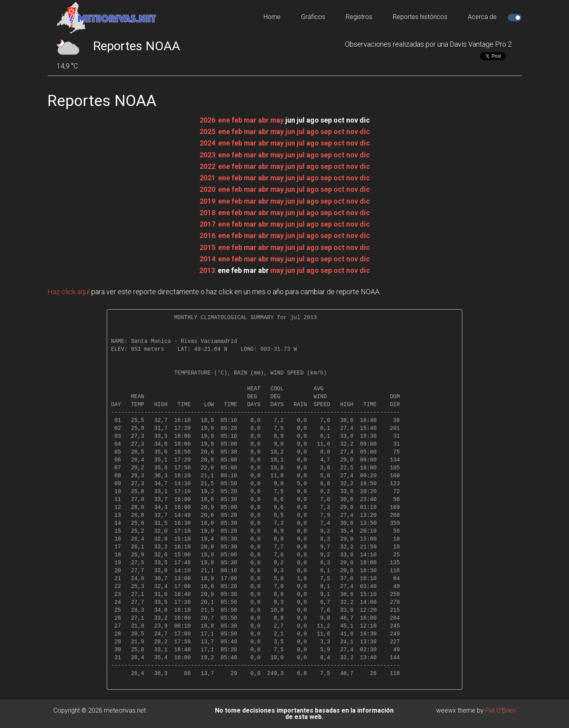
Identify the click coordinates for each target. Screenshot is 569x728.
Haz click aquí (69, 292)
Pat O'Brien (500, 710)
